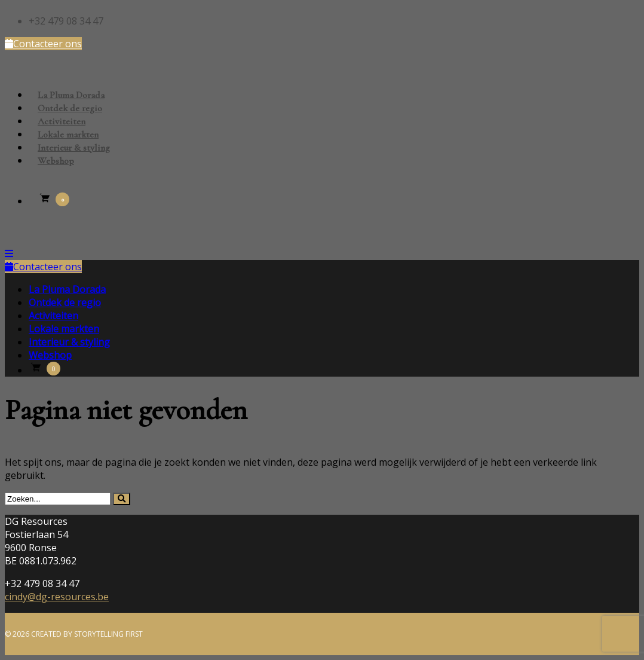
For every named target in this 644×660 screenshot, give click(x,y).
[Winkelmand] (53, 202)
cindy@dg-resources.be (57, 597)
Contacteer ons (43, 44)
